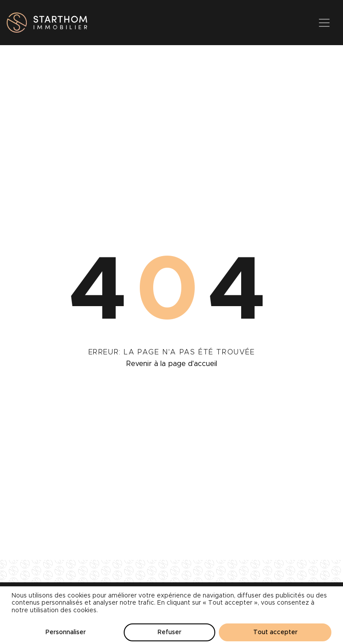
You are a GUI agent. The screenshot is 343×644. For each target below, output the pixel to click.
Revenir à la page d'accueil (172, 364)
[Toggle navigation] (324, 23)
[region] (171, 615)
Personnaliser (66, 632)
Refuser (169, 632)
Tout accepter (275, 632)
